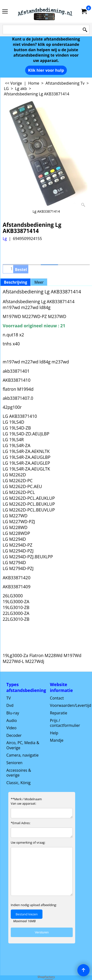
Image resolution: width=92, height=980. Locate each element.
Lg (5, 239)
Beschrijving (15, 282)
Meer (39, 282)
